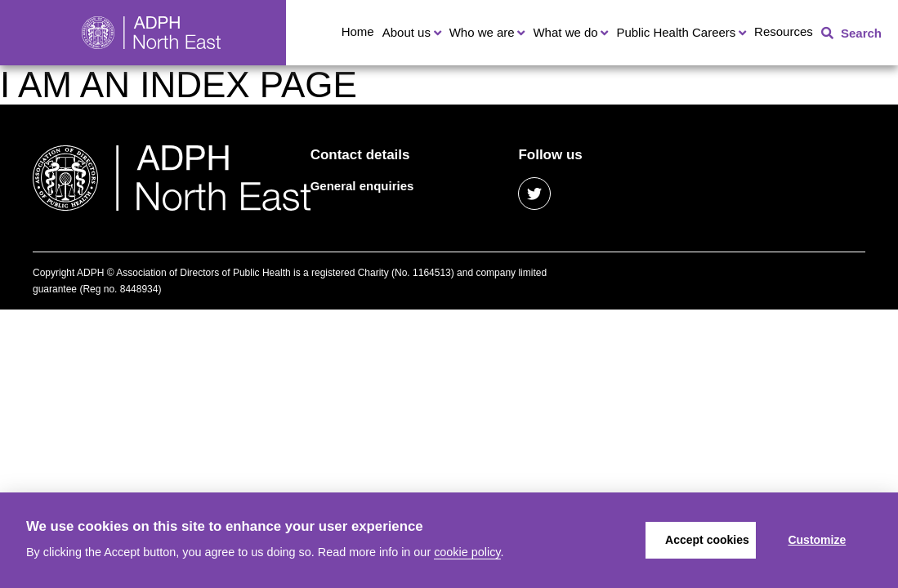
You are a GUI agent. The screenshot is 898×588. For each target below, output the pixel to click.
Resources (784, 31)
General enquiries (362, 186)
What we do (565, 32)
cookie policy (467, 552)
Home (358, 31)
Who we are (482, 32)
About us (407, 32)
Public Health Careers (676, 32)
